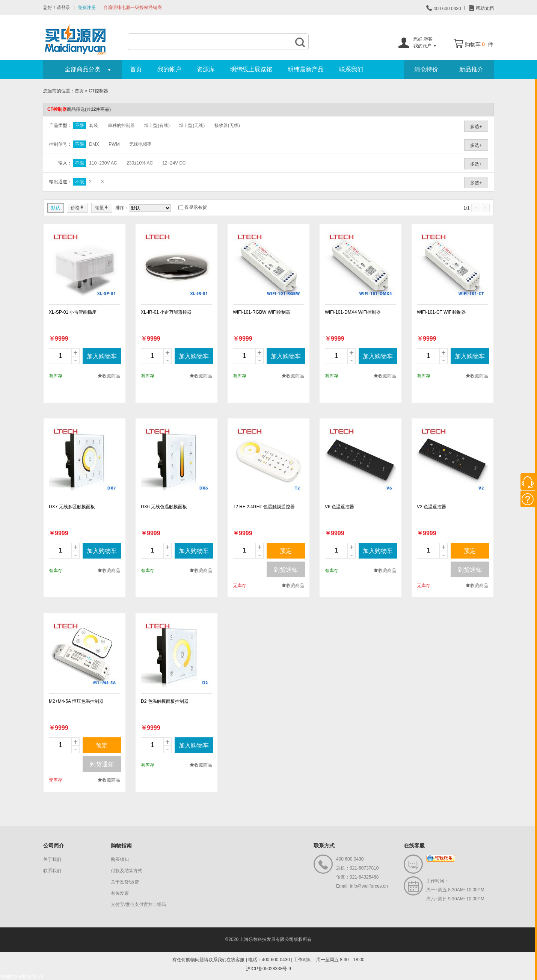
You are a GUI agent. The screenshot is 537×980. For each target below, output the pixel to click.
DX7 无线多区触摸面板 (72, 507)
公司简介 (54, 846)
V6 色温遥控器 (339, 507)
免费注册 (87, 8)
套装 (94, 125)
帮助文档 (484, 8)
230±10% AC (140, 163)
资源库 (206, 69)
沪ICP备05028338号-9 (268, 969)
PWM (114, 144)
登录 (66, 8)
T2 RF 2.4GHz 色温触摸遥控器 (264, 507)
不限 (80, 125)
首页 (136, 69)
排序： (122, 208)
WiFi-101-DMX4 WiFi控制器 (353, 312)
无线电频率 (140, 144)
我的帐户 (169, 69)
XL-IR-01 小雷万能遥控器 (166, 312)
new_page (84, 265)
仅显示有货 (196, 207)
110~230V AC (103, 163)
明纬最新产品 (306, 69)
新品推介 (471, 69)
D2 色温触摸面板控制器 (165, 701)
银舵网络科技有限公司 (23, 977)
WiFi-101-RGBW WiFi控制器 (262, 312)
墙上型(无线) (192, 125)
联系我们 (351, 69)
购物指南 (121, 846)
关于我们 (52, 859)
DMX (94, 144)
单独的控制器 (121, 125)
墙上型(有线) (157, 125)
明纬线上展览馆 (251, 69)
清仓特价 (426, 69)
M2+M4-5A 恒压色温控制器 (76, 701)
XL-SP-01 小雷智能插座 (73, 312)
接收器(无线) (227, 125)
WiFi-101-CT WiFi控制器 (441, 312)
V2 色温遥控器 (431, 507)
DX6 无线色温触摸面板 (164, 507)
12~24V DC (174, 163)
